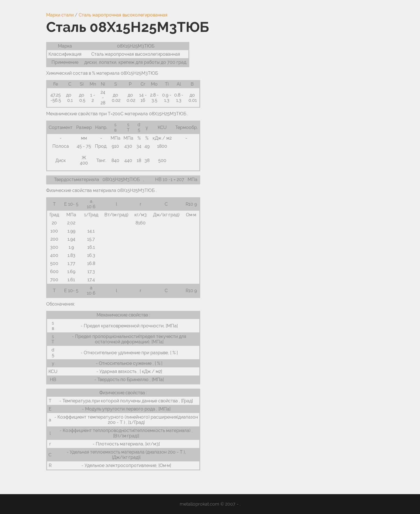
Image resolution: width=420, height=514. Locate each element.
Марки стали (60, 15)
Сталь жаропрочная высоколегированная (123, 15)
